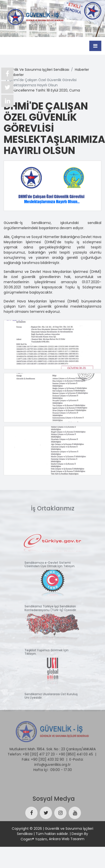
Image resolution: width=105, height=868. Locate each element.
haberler (82, 70)
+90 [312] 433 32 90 (47, 758)
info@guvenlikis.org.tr (52, 763)
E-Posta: (76, 758)
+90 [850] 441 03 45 (76, 753)
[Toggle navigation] (95, 46)
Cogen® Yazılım (34, 839)
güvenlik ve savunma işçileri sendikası (37, 70)
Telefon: (15, 753)
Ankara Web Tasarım (67, 839)
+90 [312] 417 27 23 (39, 753)
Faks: (26, 758)
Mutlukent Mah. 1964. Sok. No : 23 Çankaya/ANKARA (53, 748)
